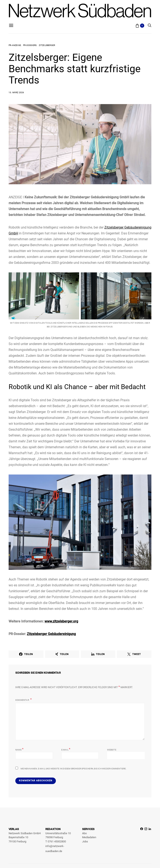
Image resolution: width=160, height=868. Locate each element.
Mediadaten (89, 837)
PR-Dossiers (30, 45)
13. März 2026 (16, 92)
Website (112, 750)
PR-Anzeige (15, 45)
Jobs (85, 841)
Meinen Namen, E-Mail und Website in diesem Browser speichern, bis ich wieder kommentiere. (74, 769)
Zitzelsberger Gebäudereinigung (51, 634)
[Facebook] (142, 840)
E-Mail (66, 749)
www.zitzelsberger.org (61, 621)
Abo (84, 833)
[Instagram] (146, 840)
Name (19, 749)
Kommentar (22, 700)
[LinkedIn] (150, 840)
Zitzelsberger (47, 45)
